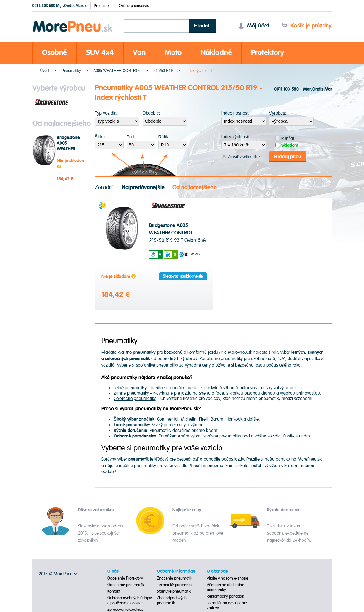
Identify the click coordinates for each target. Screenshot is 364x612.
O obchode (217, 571)
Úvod (45, 71)
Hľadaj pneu (288, 157)
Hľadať (202, 26)
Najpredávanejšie (143, 188)
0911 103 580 (44, 6)
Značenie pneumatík (175, 578)
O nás (113, 571)
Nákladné (216, 53)
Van (139, 53)
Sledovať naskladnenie (183, 276)
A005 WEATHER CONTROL (117, 71)
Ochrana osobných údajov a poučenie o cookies (130, 600)
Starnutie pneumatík (174, 591)
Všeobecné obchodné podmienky (226, 587)
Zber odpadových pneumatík (172, 600)
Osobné (55, 53)
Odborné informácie (176, 571)
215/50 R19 (163, 71)
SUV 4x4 (100, 53)
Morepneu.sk (73, 22)
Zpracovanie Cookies (125, 610)
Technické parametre (175, 585)
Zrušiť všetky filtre (241, 157)
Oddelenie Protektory (125, 578)
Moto (173, 53)
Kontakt (114, 591)
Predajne (101, 6)
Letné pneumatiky (130, 388)
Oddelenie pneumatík (126, 585)
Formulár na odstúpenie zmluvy (227, 605)
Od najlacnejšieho (195, 188)
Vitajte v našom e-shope (228, 578)
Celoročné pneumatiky (135, 399)
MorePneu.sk (240, 352)
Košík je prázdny (306, 26)
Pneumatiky (71, 71)
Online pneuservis (134, 6)
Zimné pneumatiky (131, 393)
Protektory (268, 53)
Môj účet (254, 26)
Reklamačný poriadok (225, 596)
